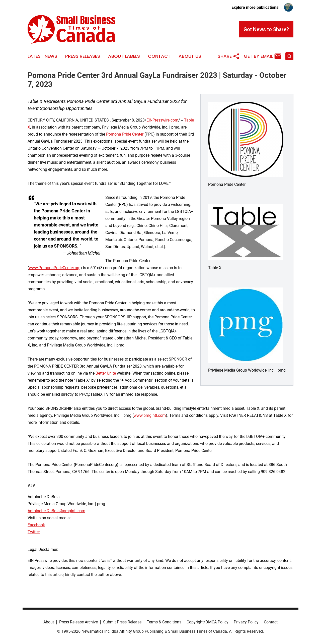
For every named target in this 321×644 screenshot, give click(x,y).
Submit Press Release (122, 622)
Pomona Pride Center (125, 134)
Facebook (36, 525)
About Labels (124, 56)
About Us (190, 56)
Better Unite (106, 373)
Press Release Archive (78, 622)
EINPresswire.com (162, 120)
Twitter (34, 532)
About (49, 622)
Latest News (42, 56)
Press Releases (83, 56)
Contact (159, 56)
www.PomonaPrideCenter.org (55, 268)
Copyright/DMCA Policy (208, 622)
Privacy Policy (246, 622)
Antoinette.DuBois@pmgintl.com (56, 511)
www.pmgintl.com (150, 415)
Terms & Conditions (164, 622)
